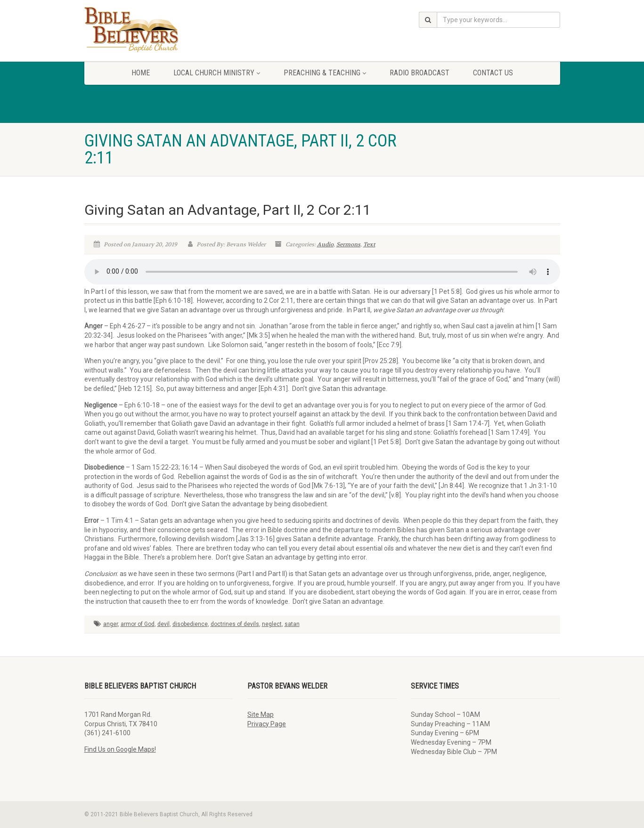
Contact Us (493, 73)
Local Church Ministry (217, 73)
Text (369, 244)
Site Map (261, 714)
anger (110, 624)
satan (292, 624)
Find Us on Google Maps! (120, 749)
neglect (272, 624)
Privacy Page (267, 724)
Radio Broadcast (420, 73)
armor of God (138, 624)
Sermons (348, 244)
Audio (325, 244)
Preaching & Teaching (325, 73)
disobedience (190, 624)
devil (163, 624)
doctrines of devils (235, 624)
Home (141, 73)
